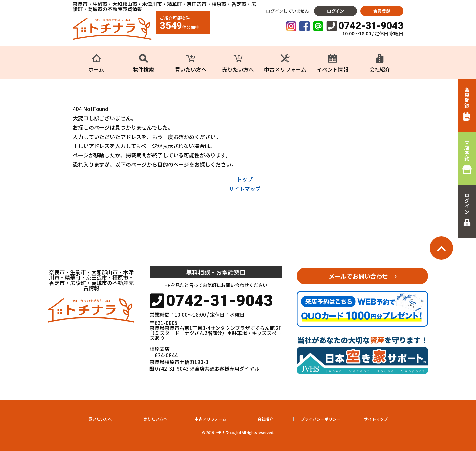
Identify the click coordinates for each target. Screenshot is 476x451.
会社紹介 (265, 419)
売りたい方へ (155, 419)
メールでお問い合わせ (358, 276)
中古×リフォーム (211, 419)
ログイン (336, 11)
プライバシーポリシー (321, 419)
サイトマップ (245, 189)
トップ (245, 179)
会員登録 (382, 11)
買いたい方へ (100, 419)
